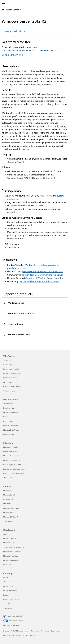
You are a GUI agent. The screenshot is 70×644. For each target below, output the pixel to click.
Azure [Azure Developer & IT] (5, 534)
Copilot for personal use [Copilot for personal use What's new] (11, 378)
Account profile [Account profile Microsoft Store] (8, 404)
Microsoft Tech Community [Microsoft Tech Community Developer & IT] (12, 552)
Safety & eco (55, 631)
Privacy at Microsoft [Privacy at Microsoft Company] (10, 591)
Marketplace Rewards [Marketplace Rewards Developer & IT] (11, 560)
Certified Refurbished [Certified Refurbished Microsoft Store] (10, 426)
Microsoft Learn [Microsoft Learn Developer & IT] (9, 543)
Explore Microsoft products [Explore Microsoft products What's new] (12, 386)
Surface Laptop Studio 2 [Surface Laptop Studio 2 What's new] (11, 369)
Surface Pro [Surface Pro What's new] (7, 360)
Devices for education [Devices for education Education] (11, 451)
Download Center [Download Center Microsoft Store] (9, 408)
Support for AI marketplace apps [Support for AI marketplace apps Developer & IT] (14, 547)
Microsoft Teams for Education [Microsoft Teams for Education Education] (14, 456)
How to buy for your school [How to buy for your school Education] (12, 465)
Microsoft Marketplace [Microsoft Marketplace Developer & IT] (11, 556)
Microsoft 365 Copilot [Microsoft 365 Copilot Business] (11, 517)
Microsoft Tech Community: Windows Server (42, 275)
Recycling (7, 635)
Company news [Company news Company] (8, 586)
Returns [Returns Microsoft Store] (6, 417)
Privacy (27, 631)
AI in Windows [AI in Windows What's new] (8, 382)
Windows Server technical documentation (43, 271)
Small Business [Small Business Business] (8, 521)
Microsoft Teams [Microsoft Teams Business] (9, 512)
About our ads (16, 635)
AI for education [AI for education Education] (9, 478)
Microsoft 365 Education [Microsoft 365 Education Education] (11, 460)
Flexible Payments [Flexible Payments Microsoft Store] (9, 434)
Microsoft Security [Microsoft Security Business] (9, 495)
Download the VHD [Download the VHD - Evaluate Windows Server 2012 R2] (11, 55)
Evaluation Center (11, 10)
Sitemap (6, 631)
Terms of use (35, 631)
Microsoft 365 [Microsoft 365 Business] (8, 504)
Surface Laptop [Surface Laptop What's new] (8, 364)
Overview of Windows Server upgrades (44, 278)
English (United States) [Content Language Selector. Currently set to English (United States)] (15, 616)
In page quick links (13, 31)
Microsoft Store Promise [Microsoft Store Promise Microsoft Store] (11, 430)
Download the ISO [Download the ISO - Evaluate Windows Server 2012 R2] (48, 50)
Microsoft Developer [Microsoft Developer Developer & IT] (10, 538)
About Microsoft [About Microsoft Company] (9, 582)
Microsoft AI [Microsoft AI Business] (7, 490)
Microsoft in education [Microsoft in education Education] (11, 447)
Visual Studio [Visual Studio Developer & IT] (8, 565)
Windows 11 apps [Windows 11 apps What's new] (9, 391)
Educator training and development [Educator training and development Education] (15, 469)
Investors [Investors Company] (6, 595)
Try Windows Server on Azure (16, 50)
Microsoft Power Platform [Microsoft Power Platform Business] (12, 508)
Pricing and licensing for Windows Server (40, 281)
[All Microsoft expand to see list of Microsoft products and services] (3, 4)
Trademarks (45, 631)
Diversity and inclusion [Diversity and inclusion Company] (11, 599)
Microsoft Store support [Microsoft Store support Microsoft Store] (11, 412)
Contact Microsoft (17, 631)
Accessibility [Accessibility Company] (7, 604)
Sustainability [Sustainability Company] (8, 608)
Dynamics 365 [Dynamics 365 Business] (8, 499)
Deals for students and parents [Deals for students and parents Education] (14, 473)
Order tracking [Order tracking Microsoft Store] (8, 421)
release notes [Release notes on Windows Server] (46, 196)
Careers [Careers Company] (6, 577)
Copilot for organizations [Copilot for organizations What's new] (12, 373)
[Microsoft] (35, 2)
